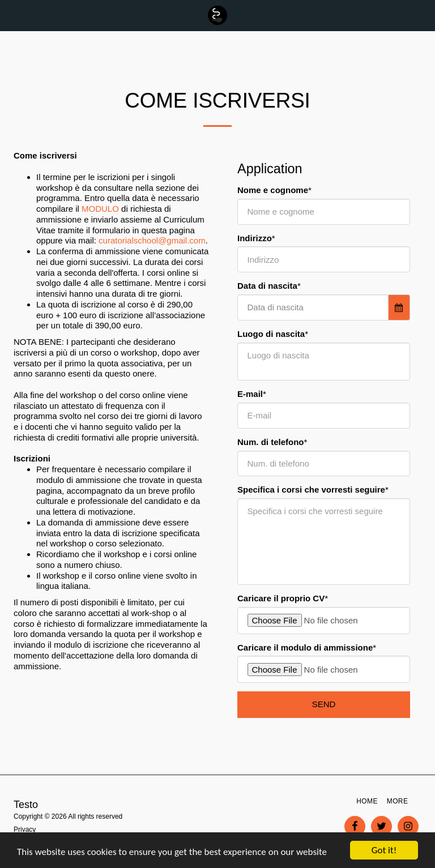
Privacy (25, 829)
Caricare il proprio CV (281, 598)
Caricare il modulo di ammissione (305, 647)
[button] (12, 15)
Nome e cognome (273, 190)
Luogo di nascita (271, 334)
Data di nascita (267, 286)
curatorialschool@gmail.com (152, 240)
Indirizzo (255, 238)
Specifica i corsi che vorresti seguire (311, 489)
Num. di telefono (271, 442)
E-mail (250, 394)
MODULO (100, 209)
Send (324, 704)
